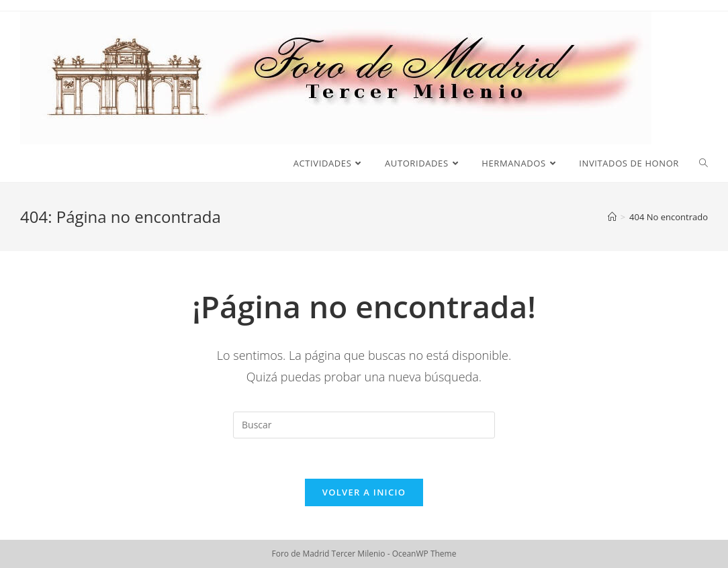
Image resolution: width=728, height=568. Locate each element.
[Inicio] (612, 217)
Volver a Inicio (364, 492)
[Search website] (703, 163)
